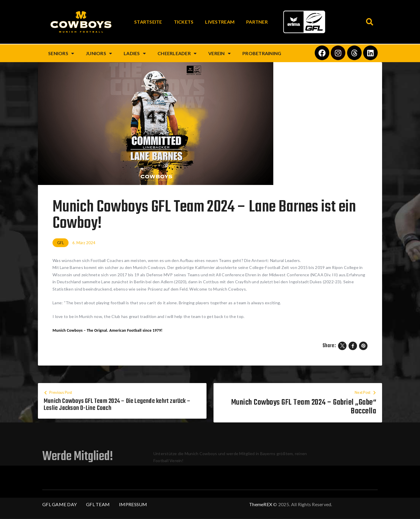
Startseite (148, 22)
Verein (219, 53)
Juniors (99, 53)
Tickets (184, 22)
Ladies (135, 53)
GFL (61, 243)
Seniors (61, 53)
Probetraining (262, 53)
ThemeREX (261, 505)
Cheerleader (177, 53)
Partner (257, 22)
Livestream (220, 22)
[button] (370, 22)
